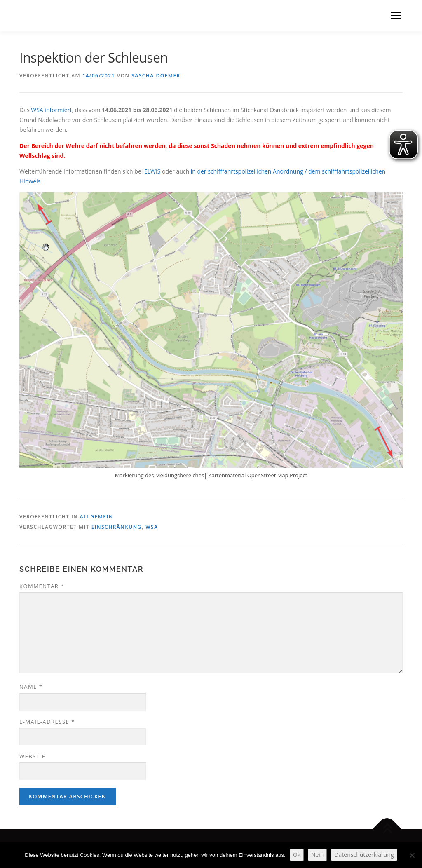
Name (31, 687)
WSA (152, 527)
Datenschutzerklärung (364, 855)
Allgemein (97, 517)
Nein (318, 855)
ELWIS (152, 171)
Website (32, 756)
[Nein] (412, 855)
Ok (297, 855)
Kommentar (42, 586)
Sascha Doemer (156, 76)
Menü (395, 15)
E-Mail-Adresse (47, 722)
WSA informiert (51, 110)
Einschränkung (117, 527)
